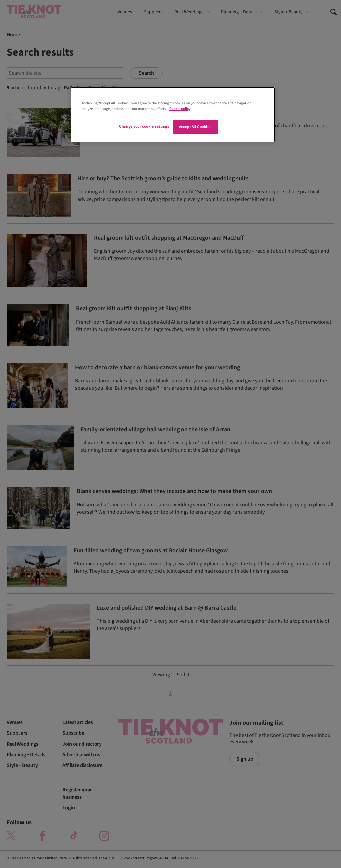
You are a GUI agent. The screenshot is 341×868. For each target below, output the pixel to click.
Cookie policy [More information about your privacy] (180, 109)
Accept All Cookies (195, 127)
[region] (173, 115)
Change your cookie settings (144, 126)
